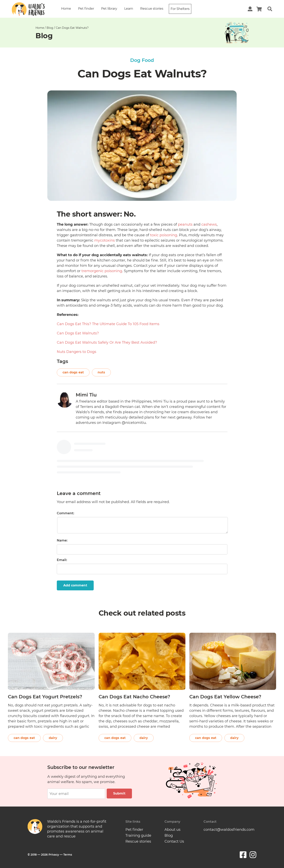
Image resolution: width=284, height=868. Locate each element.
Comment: (65, 513)
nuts (101, 372)
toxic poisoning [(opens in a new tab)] (164, 235)
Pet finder (86, 9)
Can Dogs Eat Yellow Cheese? (225, 697)
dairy (53, 738)
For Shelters (180, 9)
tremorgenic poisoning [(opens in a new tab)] (102, 271)
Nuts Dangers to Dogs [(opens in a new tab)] (77, 352)
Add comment (75, 585)
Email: (62, 560)
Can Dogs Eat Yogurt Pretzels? (45, 697)
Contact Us (174, 841)
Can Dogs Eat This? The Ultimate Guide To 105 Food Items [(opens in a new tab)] (108, 324)
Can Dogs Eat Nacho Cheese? (134, 697)
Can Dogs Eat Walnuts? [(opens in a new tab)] (78, 333)
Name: (62, 540)
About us (172, 830)
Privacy (54, 855)
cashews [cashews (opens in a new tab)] (209, 224)
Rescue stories (152, 9)
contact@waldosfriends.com (229, 830)
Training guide (138, 835)
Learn (129, 9)
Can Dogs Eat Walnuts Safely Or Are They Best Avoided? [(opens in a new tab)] (107, 342)
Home (66, 9)
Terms (68, 855)
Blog (50, 28)
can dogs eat (73, 372)
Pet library (109, 9)
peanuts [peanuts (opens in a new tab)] (185, 224)
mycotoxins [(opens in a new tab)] (105, 240)
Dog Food (142, 60)
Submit (119, 793)
